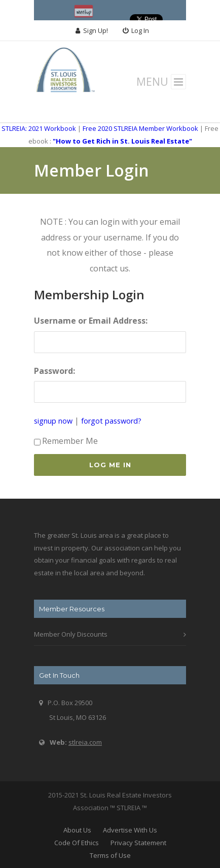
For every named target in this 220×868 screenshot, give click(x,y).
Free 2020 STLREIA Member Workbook (140, 128)
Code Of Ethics (77, 843)
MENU (161, 82)
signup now (53, 421)
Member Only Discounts (71, 634)
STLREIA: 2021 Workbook (39, 128)
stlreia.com (85, 742)
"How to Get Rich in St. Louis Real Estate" (122, 141)
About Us (77, 830)
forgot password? (111, 421)
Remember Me (66, 441)
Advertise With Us (130, 830)
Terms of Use (110, 855)
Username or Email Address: (91, 321)
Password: (54, 371)
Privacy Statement (138, 843)
